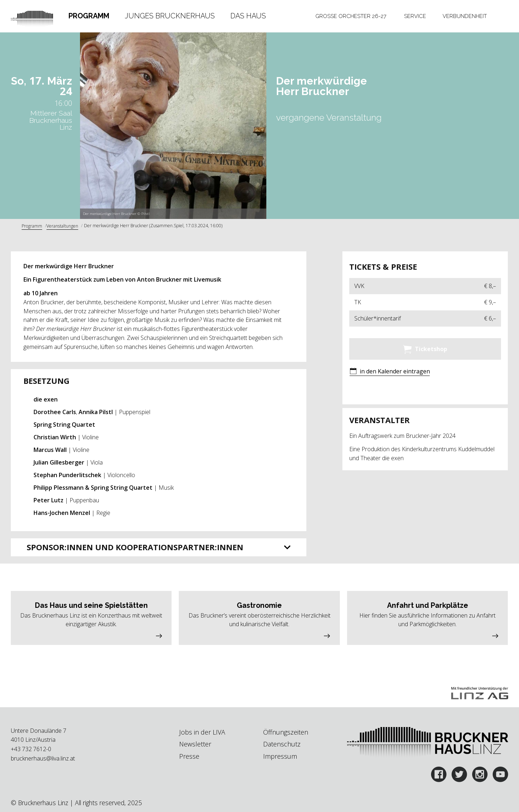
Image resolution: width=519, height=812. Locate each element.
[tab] (89, 16)
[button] (390, 372)
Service (415, 16)
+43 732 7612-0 (31, 749)
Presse (189, 756)
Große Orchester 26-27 (351, 16)
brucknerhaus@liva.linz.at (43, 758)
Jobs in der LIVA (202, 732)
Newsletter (195, 744)
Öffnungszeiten (286, 732)
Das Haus (248, 16)
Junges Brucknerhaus (170, 16)
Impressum (280, 756)
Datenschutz (282, 744)
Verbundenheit (465, 16)
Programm (89, 16)
